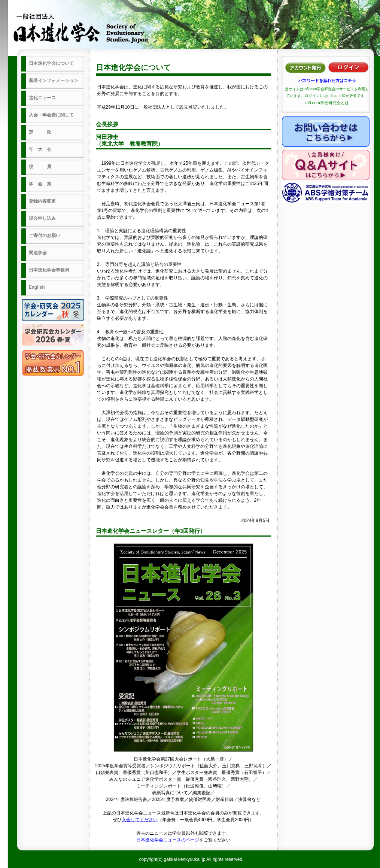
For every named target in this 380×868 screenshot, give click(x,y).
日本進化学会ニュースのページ (168, 840)
